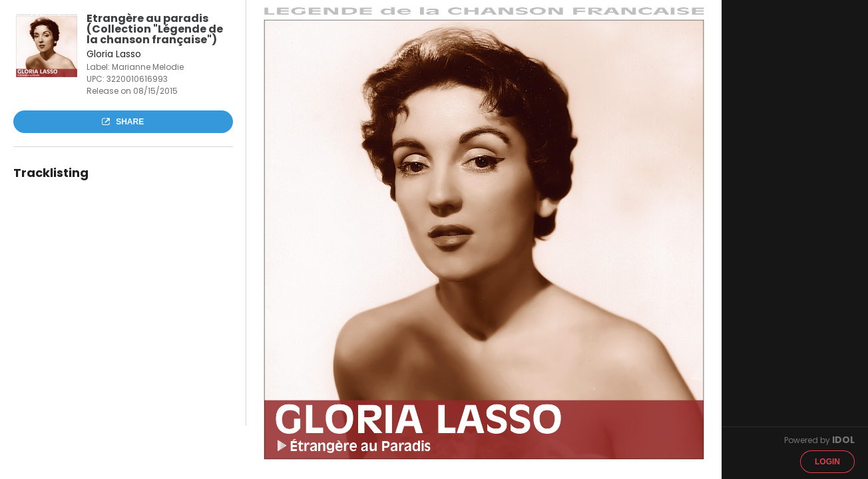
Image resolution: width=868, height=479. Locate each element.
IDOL (843, 440)
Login (827, 462)
